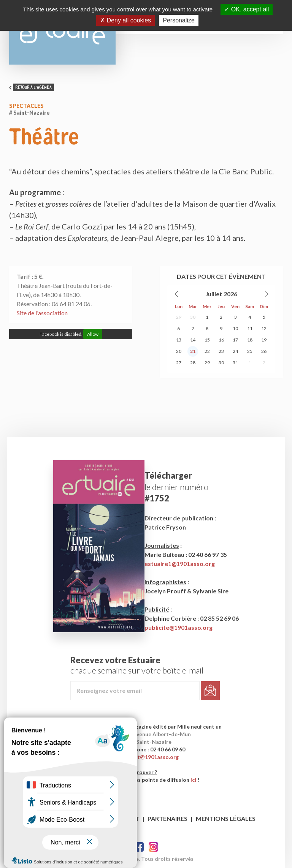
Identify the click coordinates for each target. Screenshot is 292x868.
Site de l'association (42, 313)
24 (235, 351)
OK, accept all (247, 9)
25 (250, 351)
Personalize (179, 20)
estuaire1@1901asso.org (180, 564)
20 (179, 351)
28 (193, 363)
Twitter (153, 847)
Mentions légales (226, 818)
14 (193, 340)
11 (250, 328)
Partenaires (167, 818)
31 (235, 363)
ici (193, 780)
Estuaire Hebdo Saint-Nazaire (62, 32)
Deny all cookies (125, 20)
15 (207, 340)
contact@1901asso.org (149, 757)
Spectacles (26, 106)
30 (193, 317)
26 (264, 351)
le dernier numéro (176, 487)
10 (235, 328)
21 (193, 351)
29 (179, 317)
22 (207, 351)
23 (221, 351)
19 (264, 340)
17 (235, 340)
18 (250, 340)
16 (221, 340)
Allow (93, 334)
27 (179, 363)
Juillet (214, 294)
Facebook (139, 847)
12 (264, 328)
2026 (230, 294)
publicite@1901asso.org (179, 627)
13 (179, 340)
